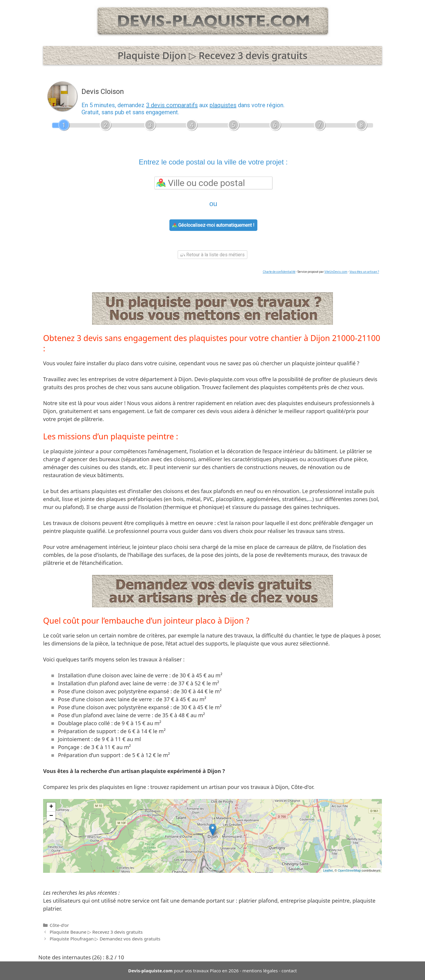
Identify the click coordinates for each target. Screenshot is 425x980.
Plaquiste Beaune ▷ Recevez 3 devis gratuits (96, 932)
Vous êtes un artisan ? (364, 272)
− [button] (51, 816)
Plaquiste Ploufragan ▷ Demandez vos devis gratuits (105, 939)
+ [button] (51, 807)
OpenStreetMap (349, 870)
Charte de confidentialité (279, 272)
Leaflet (328, 870)
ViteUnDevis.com (336, 272)
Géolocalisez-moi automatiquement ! (213, 225)
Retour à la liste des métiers (212, 255)
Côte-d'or (59, 925)
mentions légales (260, 971)
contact (289, 971)
